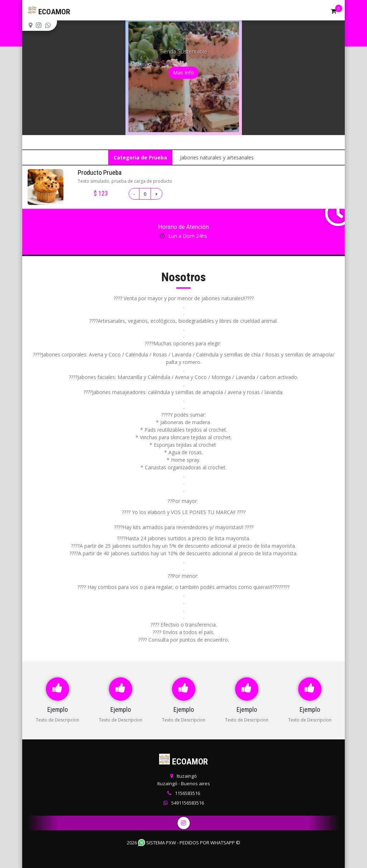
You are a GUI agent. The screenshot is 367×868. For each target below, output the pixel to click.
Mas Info (183, 73)
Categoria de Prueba (140, 157)
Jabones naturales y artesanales (217, 157)
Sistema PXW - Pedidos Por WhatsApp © (189, 843)
